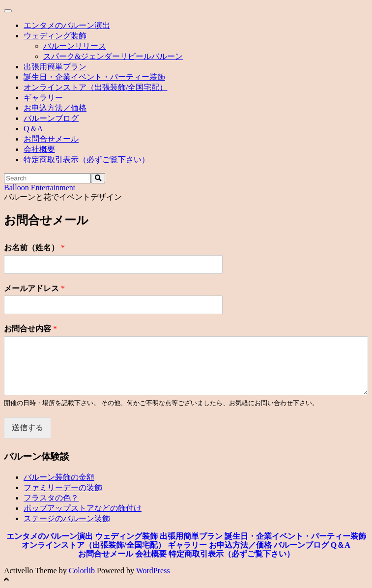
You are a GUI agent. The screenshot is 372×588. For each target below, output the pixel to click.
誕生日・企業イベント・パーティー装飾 (94, 77)
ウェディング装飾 (55, 36)
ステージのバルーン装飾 (67, 518)
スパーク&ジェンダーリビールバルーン (113, 56)
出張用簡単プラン (55, 67)
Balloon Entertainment (40, 188)
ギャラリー (43, 98)
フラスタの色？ (51, 498)
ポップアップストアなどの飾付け (83, 508)
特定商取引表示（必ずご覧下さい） (86, 160)
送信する (28, 427)
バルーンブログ (51, 118)
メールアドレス (34, 288)
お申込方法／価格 (55, 108)
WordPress (153, 571)
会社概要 (39, 149)
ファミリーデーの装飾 (63, 487)
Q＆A (33, 129)
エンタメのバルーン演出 (67, 25)
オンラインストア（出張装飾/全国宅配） (95, 87)
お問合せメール (51, 139)
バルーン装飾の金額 (59, 477)
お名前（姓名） (34, 248)
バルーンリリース (75, 46)
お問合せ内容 (30, 329)
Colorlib (82, 571)
